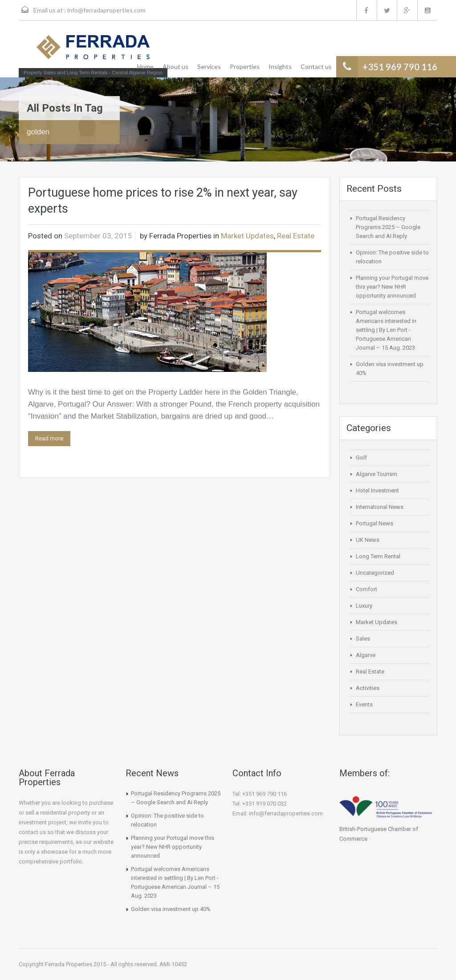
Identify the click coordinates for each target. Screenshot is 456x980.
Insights (280, 67)
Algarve (366, 655)
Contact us (316, 67)
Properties (245, 67)
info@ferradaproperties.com (106, 10)
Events (364, 704)
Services (209, 67)
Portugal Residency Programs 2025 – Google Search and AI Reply (388, 227)
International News (380, 507)
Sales (363, 639)
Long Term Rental (378, 556)
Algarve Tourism (377, 474)
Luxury (364, 606)
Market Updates (247, 236)
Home (145, 67)
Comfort (366, 589)
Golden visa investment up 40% (171, 909)
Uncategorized (375, 573)
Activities (368, 688)
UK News (368, 540)
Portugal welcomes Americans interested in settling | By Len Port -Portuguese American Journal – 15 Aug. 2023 (386, 330)
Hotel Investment (377, 490)
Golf (361, 458)
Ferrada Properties (180, 236)
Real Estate (296, 236)
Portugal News (375, 523)
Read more (49, 438)
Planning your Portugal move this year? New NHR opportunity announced (392, 287)
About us (175, 67)
